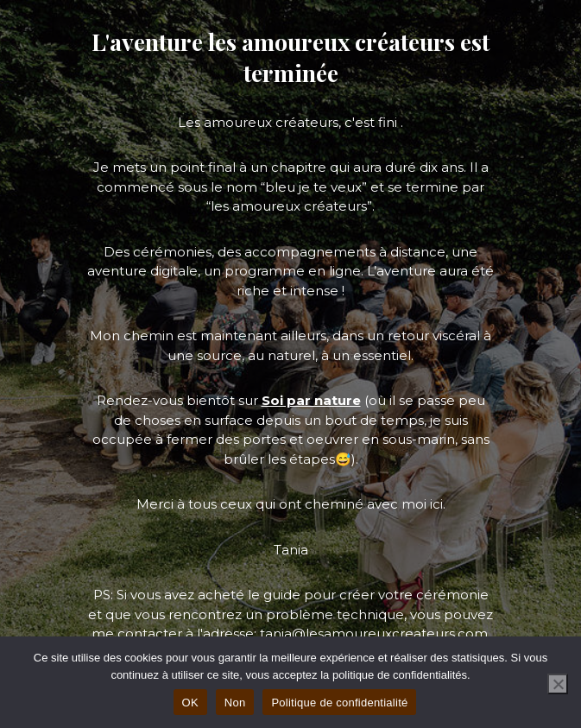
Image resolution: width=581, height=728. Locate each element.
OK (190, 703)
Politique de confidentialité (339, 703)
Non (235, 703)
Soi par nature (311, 400)
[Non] (558, 684)
